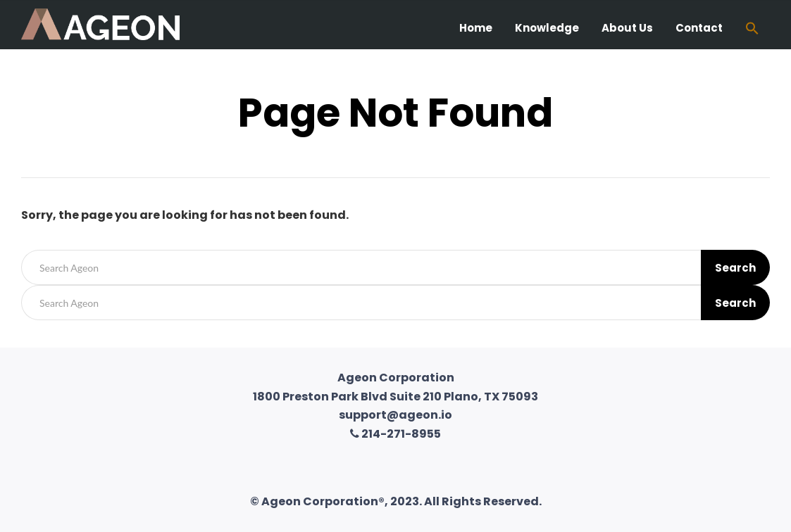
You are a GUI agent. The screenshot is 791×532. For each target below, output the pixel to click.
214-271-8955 (395, 434)
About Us (627, 28)
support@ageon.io (395, 415)
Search (735, 268)
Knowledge (547, 28)
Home (476, 28)
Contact (699, 28)
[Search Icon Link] (752, 30)
